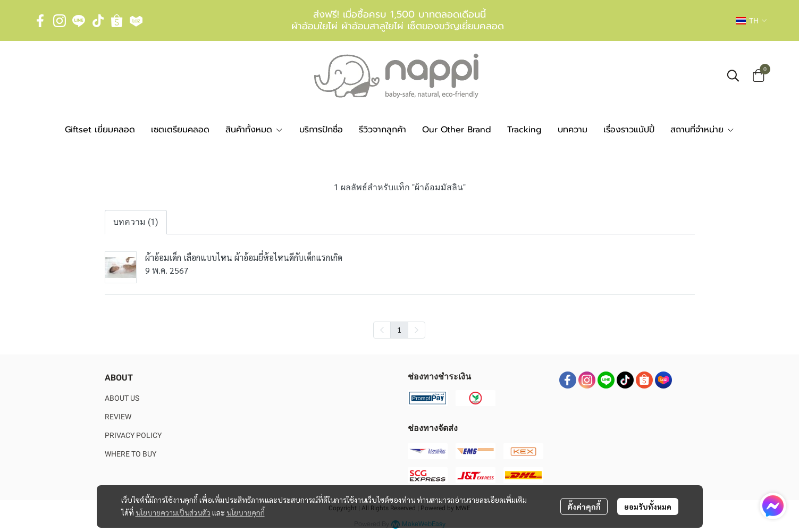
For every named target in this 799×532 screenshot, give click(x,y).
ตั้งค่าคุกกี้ (584, 506)
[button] (751, 21)
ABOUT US (122, 398)
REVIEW (118, 417)
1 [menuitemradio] (399, 330)
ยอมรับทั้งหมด (648, 506)
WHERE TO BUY (131, 454)
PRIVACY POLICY (133, 435)
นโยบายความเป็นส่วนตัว (173, 512)
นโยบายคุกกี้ (246, 512)
